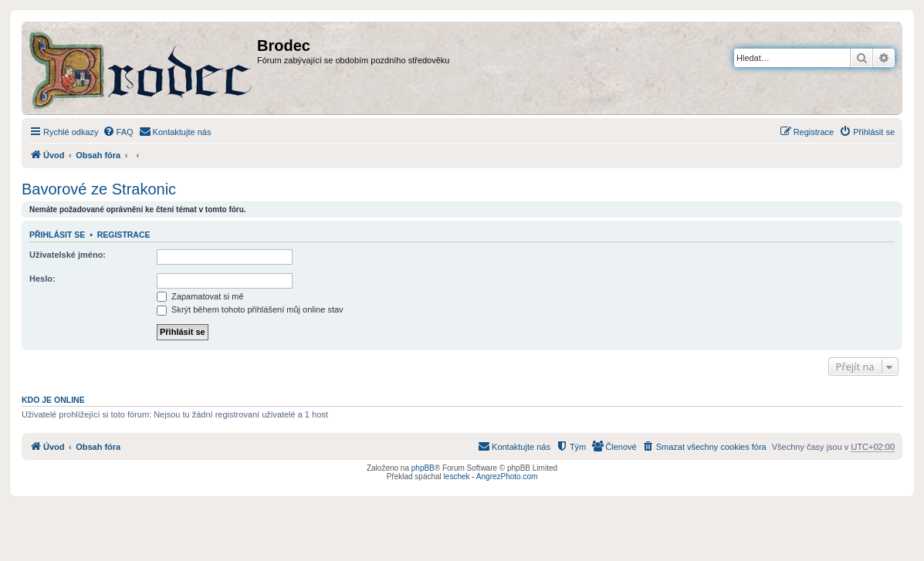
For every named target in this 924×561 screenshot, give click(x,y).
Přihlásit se (57, 235)
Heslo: (42, 279)
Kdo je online (53, 400)
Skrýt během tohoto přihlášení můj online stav (250, 309)
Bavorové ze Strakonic (99, 189)
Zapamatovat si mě (200, 296)
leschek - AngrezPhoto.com (491, 477)
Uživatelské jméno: (68, 255)
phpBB (423, 468)
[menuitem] (118, 132)
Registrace (124, 235)
